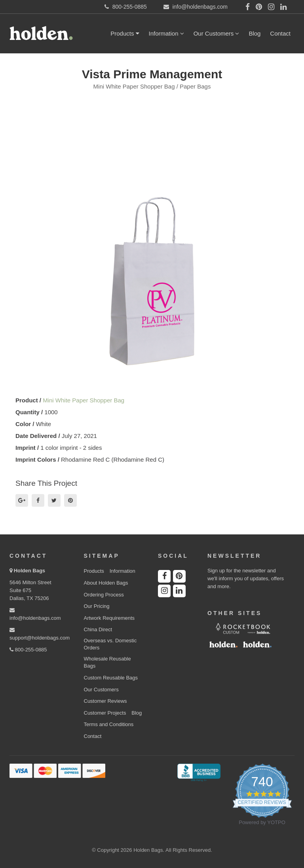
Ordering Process (104, 595)
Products (125, 33)
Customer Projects (105, 713)
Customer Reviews (105, 701)
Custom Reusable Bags (111, 678)
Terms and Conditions (109, 724)
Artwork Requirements (109, 618)
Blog (255, 33)
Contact (280, 33)
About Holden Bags (106, 583)
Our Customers (217, 33)
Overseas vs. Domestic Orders (110, 644)
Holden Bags (29, 571)
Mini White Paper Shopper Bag (84, 400)
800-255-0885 (28, 650)
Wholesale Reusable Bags (107, 662)
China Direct (98, 629)
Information (166, 33)
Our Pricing (97, 606)
